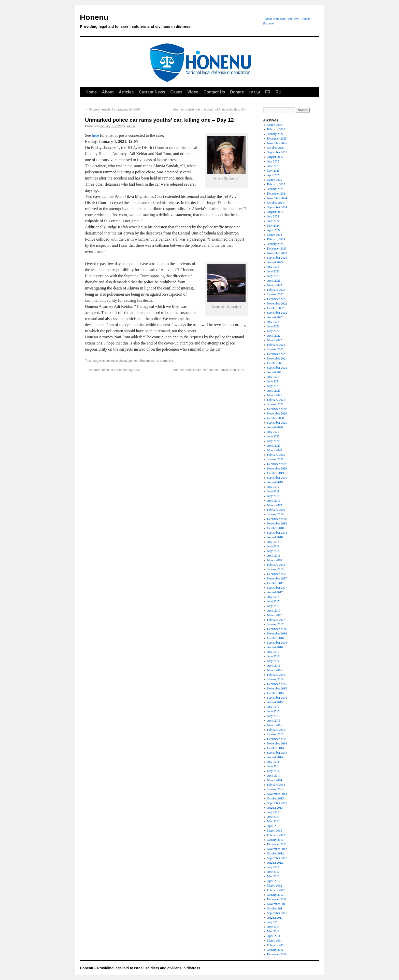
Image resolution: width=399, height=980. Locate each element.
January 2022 (275, 349)
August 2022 (275, 317)
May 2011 (273, 931)
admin (131, 126)
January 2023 (275, 294)
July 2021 (273, 377)
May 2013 (273, 821)
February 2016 (276, 675)
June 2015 (273, 711)
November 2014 (277, 743)
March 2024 (275, 235)
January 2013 (275, 840)
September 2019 (277, 478)
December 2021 (277, 354)
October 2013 (276, 798)
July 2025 (273, 161)
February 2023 (276, 290)
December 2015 (277, 684)
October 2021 (276, 363)
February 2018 (276, 565)
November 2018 (277, 523)
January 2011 (275, 950)
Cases (176, 92)
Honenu (169, 22)
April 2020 (274, 446)
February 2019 (276, 510)
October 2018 (276, 528)
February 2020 (276, 455)
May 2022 (273, 331)
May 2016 (273, 661)
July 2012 (273, 867)
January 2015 (275, 734)
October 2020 (276, 418)
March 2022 (275, 340)
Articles (126, 92)
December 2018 (277, 519)
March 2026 (275, 125)
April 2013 (274, 826)
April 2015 (274, 721)
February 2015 (276, 730)
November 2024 (277, 198)
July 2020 (273, 432)
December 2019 (277, 464)
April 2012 (274, 881)
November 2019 (277, 468)
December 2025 (277, 139)
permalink (166, 361)
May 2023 (273, 276)
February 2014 (276, 785)
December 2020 (277, 409)
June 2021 (273, 381)
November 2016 (277, 633)
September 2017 (277, 588)
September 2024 (277, 207)
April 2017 (274, 611)
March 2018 (275, 560)
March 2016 (275, 670)
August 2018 (275, 537)
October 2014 (276, 748)
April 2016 (274, 666)
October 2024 (276, 203)
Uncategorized (129, 361)
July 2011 (273, 922)
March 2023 (275, 285)
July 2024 (273, 216)
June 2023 (273, 271)
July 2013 (273, 812)
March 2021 (275, 395)
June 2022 (273, 326)
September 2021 (277, 368)
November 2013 (277, 794)
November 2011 (277, 904)
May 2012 (273, 876)
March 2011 (275, 941)
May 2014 (273, 771)
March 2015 (275, 725)
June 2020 (273, 436)
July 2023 (273, 267)
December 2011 (277, 899)
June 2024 (273, 221)
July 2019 (273, 487)
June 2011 (273, 927)
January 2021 (275, 404)
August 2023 (275, 262)
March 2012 (275, 886)
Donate (237, 92)
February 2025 (276, 184)
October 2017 (276, 583)
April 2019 (274, 501)
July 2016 (273, 652)
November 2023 (277, 253)
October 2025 (276, 148)
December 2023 (277, 249)
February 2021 (276, 400)
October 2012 (276, 853)
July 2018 (273, 542)
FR (268, 92)
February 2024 (276, 239)
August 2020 (275, 427)
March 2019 (275, 505)
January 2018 (275, 569)
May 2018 (273, 551)
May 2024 (273, 226)
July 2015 (273, 707)
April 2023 (274, 281)
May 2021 (273, 386)
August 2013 (275, 808)
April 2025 (274, 175)
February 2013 (276, 835)
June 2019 (273, 491)
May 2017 (273, 606)
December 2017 (277, 574)
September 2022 (277, 313)
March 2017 (275, 615)
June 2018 (273, 546)
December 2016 (277, 629)
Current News (152, 92)
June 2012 (273, 872)
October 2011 (275, 908)
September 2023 (277, 258)
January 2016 (275, 679)
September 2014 (277, 753)
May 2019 (273, 496)
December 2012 (277, 844)
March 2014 (275, 780)
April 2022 (274, 336)
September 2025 (277, 152)
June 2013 (273, 817)
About (108, 92)
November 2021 (277, 358)
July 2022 (273, 322)
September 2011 (277, 913)
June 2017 (273, 601)
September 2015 (277, 698)
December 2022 (277, 299)
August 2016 (275, 647)
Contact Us (214, 92)
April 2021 (274, 391)
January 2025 (275, 189)
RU (279, 92)
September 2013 (277, 803)
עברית (255, 92)
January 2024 (275, 244)
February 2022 (276, 345)
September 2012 (277, 858)
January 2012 (275, 895)
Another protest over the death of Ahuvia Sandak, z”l (210, 109)
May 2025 (273, 171)
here (95, 135)
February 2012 (276, 890)
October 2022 (276, 308)
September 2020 (277, 423)
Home (91, 92)
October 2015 (276, 693)
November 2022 (277, 303)
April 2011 (274, 936)
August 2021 (275, 372)
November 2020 (277, 413)
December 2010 (277, 954)
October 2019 (276, 473)
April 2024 (274, 230)
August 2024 (275, 212)
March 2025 (275, 180)
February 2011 (276, 945)
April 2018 (274, 556)
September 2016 (277, 643)
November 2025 (277, 143)
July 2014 (273, 762)
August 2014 (275, 757)
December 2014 (277, 739)
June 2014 (273, 766)
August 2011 (275, 918)
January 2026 (275, 134)
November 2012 (277, 849)
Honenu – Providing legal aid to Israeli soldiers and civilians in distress (140, 968)
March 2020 (275, 450)
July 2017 (273, 597)
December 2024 (277, 194)
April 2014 (274, 776)
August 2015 (275, 702)
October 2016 (276, 638)
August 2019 (275, 482)
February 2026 (276, 129)
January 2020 (275, 459)
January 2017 (275, 624)
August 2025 (275, 157)
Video (193, 92)
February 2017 (276, 620)
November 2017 (277, 578)
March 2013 (275, 831)
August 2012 (275, 863)
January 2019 (275, 514)
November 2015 (277, 688)
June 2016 (273, 656)
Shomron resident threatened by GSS (112, 109)
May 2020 (273, 441)
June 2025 (273, 166)
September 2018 (277, 533)
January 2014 (275, 789)
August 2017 (275, 592)
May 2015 (273, 716)
